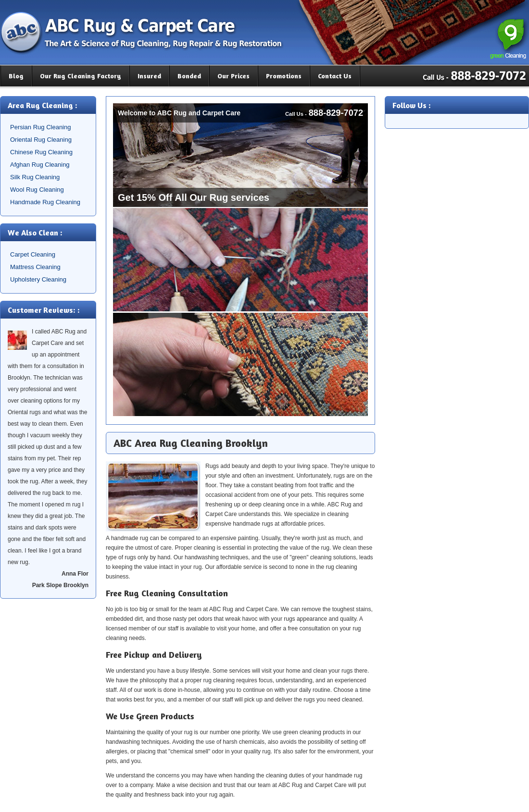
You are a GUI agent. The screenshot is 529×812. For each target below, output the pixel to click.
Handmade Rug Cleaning (45, 202)
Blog (16, 76)
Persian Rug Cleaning (40, 127)
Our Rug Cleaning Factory (81, 76)
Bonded (189, 76)
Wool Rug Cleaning (37, 190)
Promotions (284, 76)
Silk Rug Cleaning (35, 177)
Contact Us (335, 76)
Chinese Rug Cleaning (41, 152)
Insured (149, 76)
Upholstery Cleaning (38, 279)
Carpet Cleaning (33, 254)
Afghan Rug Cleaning (40, 165)
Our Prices (233, 76)
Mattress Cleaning (35, 267)
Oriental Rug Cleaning (41, 140)
